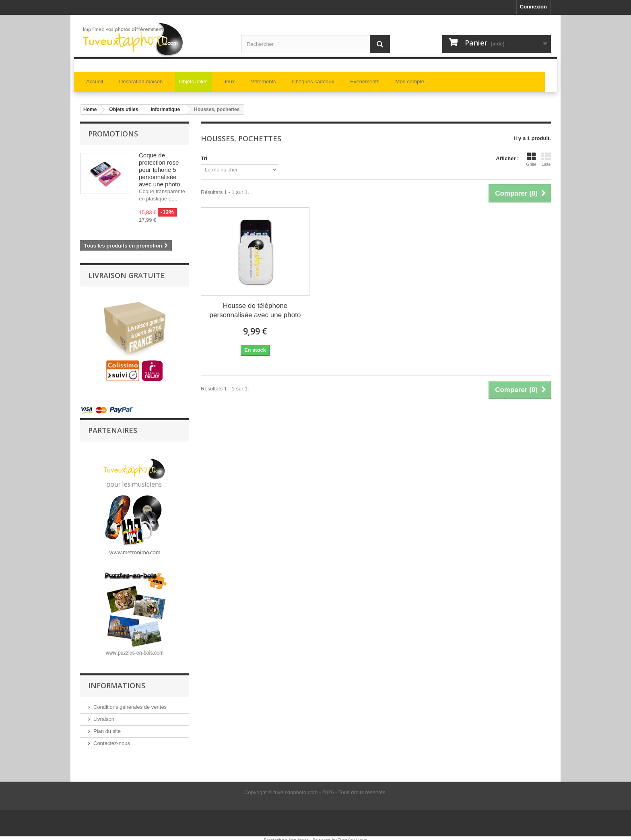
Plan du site (107, 728)
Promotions (113, 134)
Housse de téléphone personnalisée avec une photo (255, 310)
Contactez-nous (112, 740)
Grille (531, 159)
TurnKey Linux (353, 836)
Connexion (533, 7)
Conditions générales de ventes (130, 703)
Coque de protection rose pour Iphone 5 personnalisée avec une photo (160, 170)
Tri (204, 158)
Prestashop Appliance (286, 836)
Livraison (104, 715)
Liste (546, 159)
